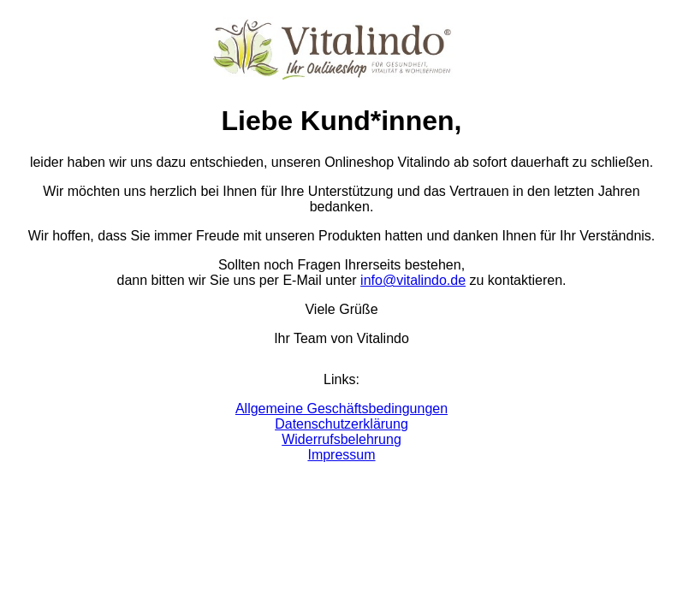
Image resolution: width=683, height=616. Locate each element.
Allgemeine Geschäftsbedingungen (341, 409)
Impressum (341, 455)
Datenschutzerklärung (341, 424)
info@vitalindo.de (413, 280)
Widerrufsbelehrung (341, 439)
